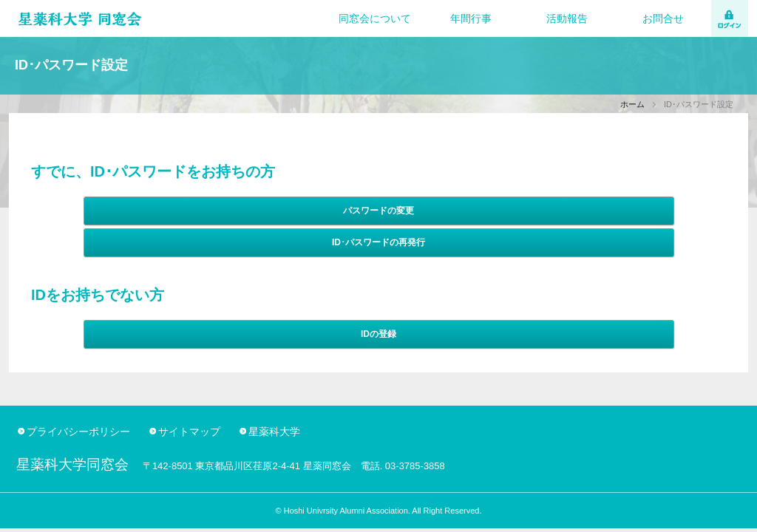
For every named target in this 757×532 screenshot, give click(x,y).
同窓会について (375, 18)
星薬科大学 (274, 432)
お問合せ (663, 18)
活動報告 (567, 18)
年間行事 (471, 18)
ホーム (632, 104)
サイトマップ (189, 432)
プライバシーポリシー (78, 432)
